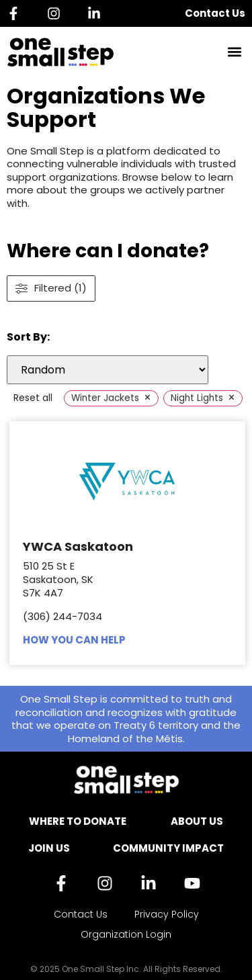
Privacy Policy (167, 914)
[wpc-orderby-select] (108, 370)
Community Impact (168, 848)
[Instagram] (57, 13)
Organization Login (126, 934)
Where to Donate (78, 821)
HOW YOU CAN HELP (74, 640)
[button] (234, 52)
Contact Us (215, 13)
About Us (197, 821)
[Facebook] (17, 13)
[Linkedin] (97, 13)
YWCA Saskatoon (78, 546)
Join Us (49, 848)
